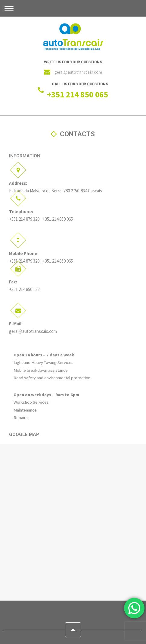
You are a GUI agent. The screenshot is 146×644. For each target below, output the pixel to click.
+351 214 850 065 (78, 94)
